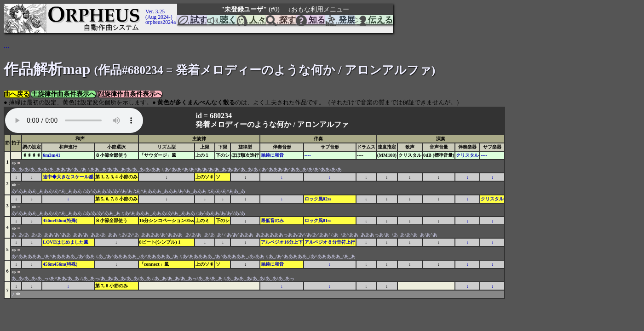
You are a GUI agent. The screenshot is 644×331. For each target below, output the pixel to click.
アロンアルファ (323, 124)
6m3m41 (52, 155)
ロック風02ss (318, 199)
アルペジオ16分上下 (282, 242)
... (6, 45)
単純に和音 (272, 155)
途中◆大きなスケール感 (68, 177)
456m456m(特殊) (60, 220)
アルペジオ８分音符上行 (330, 242)
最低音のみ (272, 220)
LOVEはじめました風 (66, 242)
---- (308, 155)
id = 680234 (214, 116)
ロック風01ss (318, 220)
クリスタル (467, 155)
